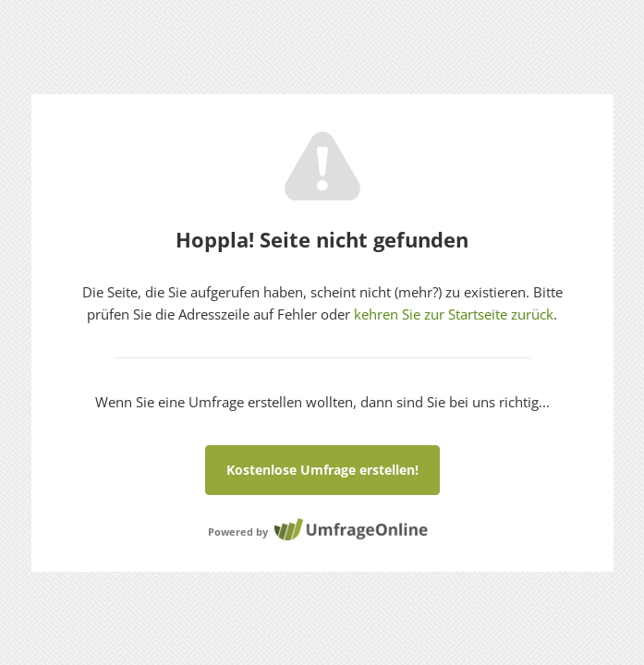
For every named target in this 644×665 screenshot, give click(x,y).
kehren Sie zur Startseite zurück (454, 314)
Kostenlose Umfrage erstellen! (322, 470)
